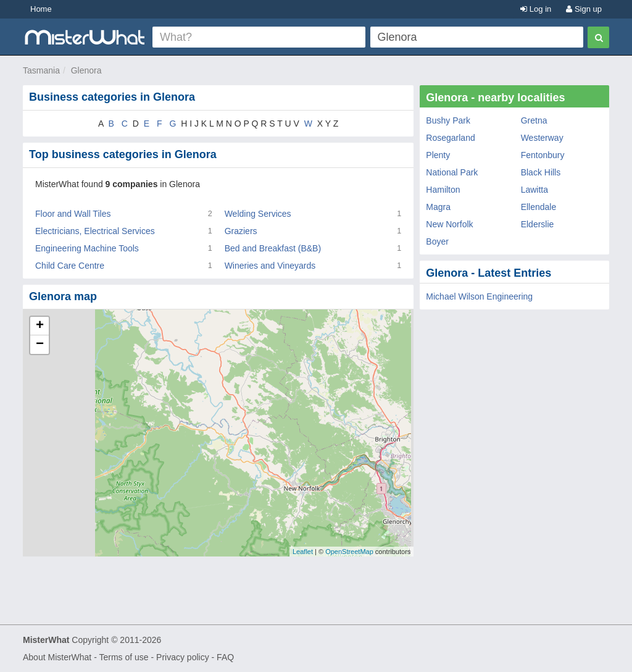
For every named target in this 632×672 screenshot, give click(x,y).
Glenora (86, 70)
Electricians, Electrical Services (95, 231)
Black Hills (541, 172)
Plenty (438, 155)
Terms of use (123, 657)
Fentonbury (543, 155)
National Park (452, 172)
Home (41, 9)
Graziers (241, 231)
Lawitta (534, 190)
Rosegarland (450, 138)
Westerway (542, 138)
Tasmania (41, 70)
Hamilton (443, 190)
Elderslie (538, 224)
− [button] (40, 345)
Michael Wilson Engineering (479, 296)
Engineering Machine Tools (87, 248)
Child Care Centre (70, 266)
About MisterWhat (57, 657)
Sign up (584, 9)
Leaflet (303, 552)
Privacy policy (183, 657)
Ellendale (539, 207)
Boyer (437, 241)
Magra (438, 207)
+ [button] (40, 326)
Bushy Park (448, 120)
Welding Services (258, 214)
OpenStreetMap (349, 552)
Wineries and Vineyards (270, 266)
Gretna (534, 120)
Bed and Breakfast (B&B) (273, 248)
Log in (536, 9)
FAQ (225, 657)
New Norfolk (449, 224)
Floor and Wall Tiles (73, 214)
